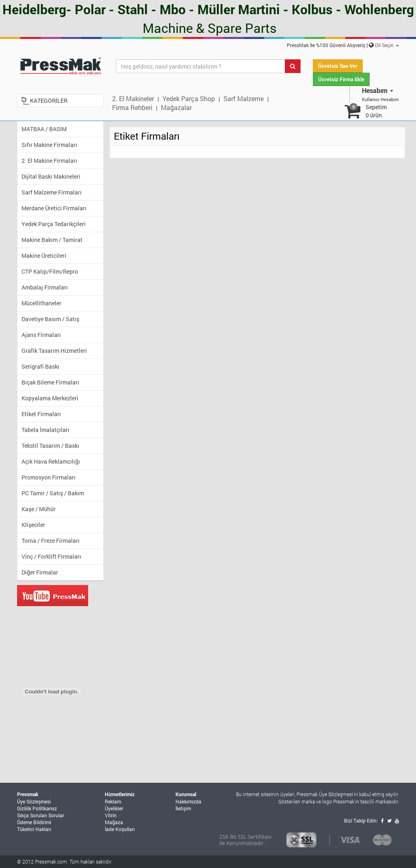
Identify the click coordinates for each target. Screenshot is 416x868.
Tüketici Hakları (34, 829)
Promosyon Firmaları (49, 477)
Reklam (113, 801)
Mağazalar (176, 107)
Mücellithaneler (41, 303)
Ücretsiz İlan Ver (338, 66)
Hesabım (378, 90)
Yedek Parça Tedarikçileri (54, 224)
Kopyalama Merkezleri (50, 398)
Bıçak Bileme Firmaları (50, 382)
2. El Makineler (133, 98)
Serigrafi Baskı (40, 366)
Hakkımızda (188, 801)
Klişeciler (33, 525)
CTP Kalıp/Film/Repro (50, 271)
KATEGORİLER (49, 100)
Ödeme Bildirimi (34, 822)
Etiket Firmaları (41, 414)
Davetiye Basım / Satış (50, 319)
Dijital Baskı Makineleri (51, 176)
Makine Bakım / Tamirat (52, 240)
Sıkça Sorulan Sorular (41, 815)
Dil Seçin (387, 45)
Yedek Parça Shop (189, 98)
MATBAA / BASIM (44, 129)
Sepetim (376, 111)
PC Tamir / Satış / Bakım (53, 493)
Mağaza (114, 822)
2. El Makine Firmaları (49, 161)
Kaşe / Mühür (39, 509)
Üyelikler (114, 808)
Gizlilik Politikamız (37, 808)
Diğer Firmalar (40, 572)
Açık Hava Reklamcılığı (51, 461)
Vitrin (111, 815)
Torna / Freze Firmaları (51, 541)
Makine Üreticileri (44, 256)
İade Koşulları (120, 829)
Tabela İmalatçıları (45, 430)
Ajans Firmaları (41, 335)
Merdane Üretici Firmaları (54, 208)
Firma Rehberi (132, 107)
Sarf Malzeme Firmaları (52, 192)
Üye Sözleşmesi (34, 801)
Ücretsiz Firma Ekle (341, 79)
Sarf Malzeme (244, 98)
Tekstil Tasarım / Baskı (50, 446)
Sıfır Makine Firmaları (49, 145)
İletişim (183, 808)
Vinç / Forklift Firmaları (51, 556)
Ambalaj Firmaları (45, 287)
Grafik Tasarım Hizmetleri (54, 351)
